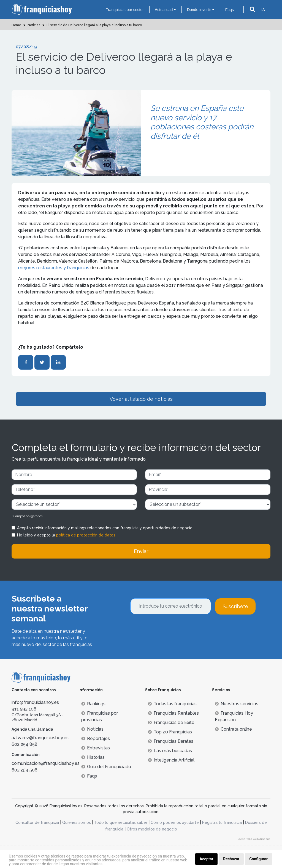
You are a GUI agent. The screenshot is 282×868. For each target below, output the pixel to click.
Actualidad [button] (164, 10)
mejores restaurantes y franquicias (54, 268)
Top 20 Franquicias (170, 732)
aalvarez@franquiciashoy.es (40, 738)
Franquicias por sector (125, 10)
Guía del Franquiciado (106, 767)
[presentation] (172, 629)
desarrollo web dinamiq (254, 839)
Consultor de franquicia (37, 822)
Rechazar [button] (231, 859)
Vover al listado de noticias (141, 399)
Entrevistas (96, 748)
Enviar (141, 551)
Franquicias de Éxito (171, 723)
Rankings (93, 704)
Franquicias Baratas (171, 741)
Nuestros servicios (237, 704)
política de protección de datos (86, 535)
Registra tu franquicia (222, 822)
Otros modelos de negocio (152, 829)
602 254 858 (25, 744)
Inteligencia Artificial (171, 760)
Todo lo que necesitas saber (121, 822)
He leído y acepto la (66, 535)
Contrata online (233, 729)
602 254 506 (25, 770)
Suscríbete (235, 606)
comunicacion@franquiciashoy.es (46, 763)
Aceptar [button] (207, 859)
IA (263, 10)
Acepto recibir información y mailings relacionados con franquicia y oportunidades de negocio (105, 528)
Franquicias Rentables (173, 713)
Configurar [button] (258, 859)
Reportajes (96, 739)
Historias (93, 757)
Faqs (230, 10)
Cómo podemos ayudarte (175, 822)
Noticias (92, 729)
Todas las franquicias (172, 704)
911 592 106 (24, 709)
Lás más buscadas (170, 751)
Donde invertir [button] (199, 10)
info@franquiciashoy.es (35, 702)
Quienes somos (77, 822)
